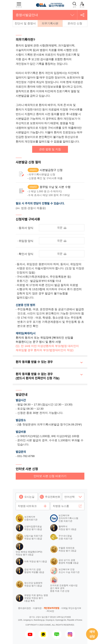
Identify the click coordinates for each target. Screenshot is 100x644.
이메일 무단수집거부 (71, 608)
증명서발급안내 (27, 15)
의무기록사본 (50, 23)
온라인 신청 (75, 23)
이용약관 (37, 608)
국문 (62, 228)
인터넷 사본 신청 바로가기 (50, 476)
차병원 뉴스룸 (61, 506)
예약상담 (92, 634)
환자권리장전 (25, 608)
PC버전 (50, 611)
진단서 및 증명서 (25, 23)
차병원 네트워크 (27, 506)
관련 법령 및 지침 (50, 149)
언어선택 (69, 497)
